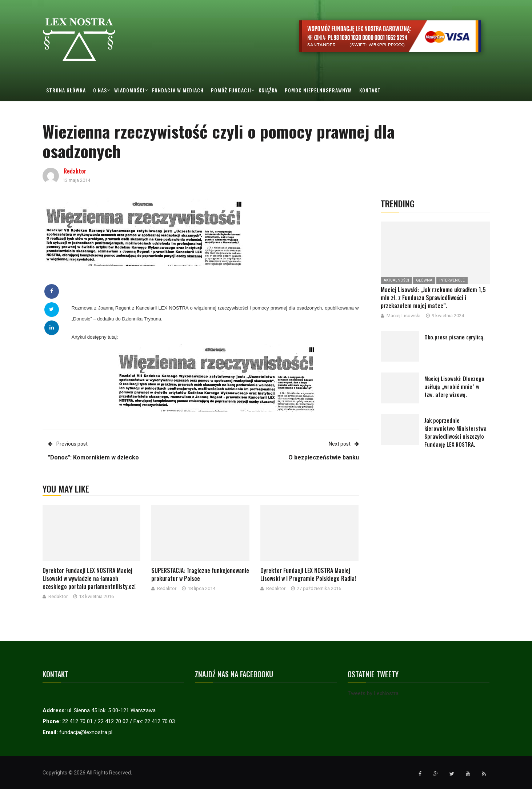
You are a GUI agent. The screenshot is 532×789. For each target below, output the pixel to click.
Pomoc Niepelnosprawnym (318, 90)
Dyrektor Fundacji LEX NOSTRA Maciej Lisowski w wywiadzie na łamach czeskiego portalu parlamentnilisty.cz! (89, 578)
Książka (268, 90)
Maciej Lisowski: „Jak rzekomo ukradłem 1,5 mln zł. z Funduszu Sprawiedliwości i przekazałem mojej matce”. (433, 298)
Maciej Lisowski (403, 316)
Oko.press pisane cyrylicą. (455, 337)
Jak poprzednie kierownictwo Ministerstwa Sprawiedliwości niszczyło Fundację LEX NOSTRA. (455, 432)
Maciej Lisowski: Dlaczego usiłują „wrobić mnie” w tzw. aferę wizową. (454, 386)
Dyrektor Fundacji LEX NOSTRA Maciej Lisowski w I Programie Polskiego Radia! (308, 574)
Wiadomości (129, 90)
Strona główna (66, 90)
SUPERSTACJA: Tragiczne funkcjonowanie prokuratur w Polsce (200, 574)
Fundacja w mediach (178, 90)
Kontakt (370, 90)
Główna (424, 280)
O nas (100, 90)
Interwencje (452, 280)
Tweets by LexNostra (373, 693)
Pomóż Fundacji (231, 90)
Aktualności (396, 280)
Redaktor (75, 171)
